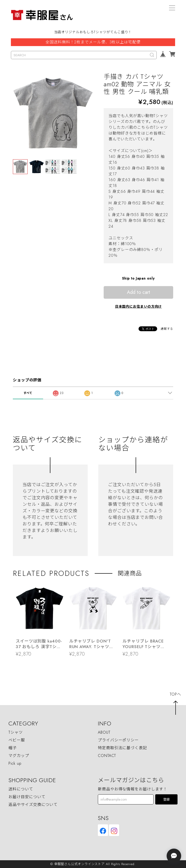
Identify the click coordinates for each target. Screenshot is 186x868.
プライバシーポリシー (118, 740)
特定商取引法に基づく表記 (122, 748)
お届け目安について (27, 797)
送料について (21, 789)
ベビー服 (17, 740)
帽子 (13, 748)
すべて (28, 393)
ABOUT (104, 733)
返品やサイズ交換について (33, 805)
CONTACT (107, 756)
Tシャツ (16, 733)
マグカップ (19, 756)
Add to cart (139, 292)
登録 (166, 800)
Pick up (15, 764)
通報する (167, 329)
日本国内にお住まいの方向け (139, 306)
